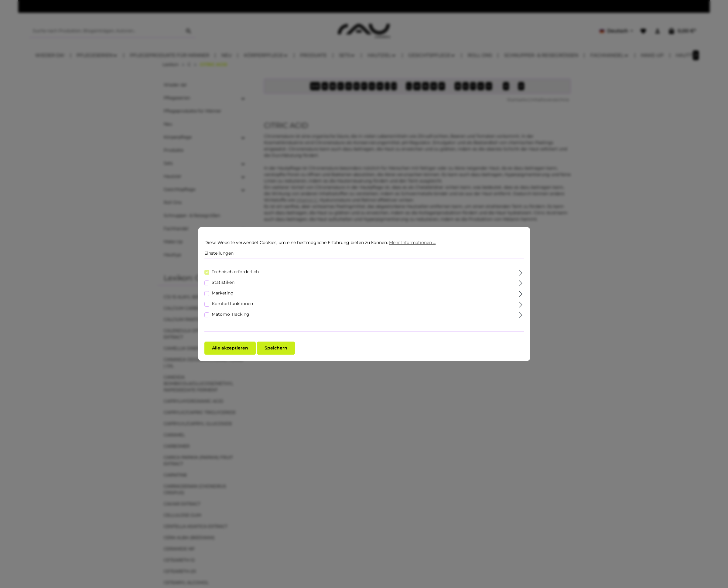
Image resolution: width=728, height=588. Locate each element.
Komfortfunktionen (232, 304)
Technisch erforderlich (235, 272)
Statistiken (223, 282)
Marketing (223, 293)
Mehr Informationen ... (412, 242)
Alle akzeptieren (230, 348)
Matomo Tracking (231, 314)
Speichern (276, 348)
